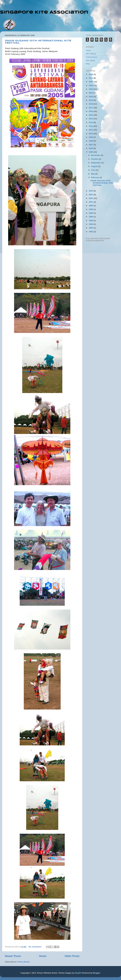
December (96, 155)
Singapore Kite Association (44, 12)
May (93, 174)
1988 (91, 213)
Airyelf (78, 973)
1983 (91, 228)
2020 (91, 97)
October (95, 159)
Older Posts (72, 956)
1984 (91, 224)
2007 (91, 145)
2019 (91, 100)
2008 (91, 141)
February (95, 177)
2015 (91, 115)
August (95, 166)
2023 (91, 85)
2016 (91, 111)
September (96, 163)
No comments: (36, 947)
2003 (91, 195)
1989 (91, 209)
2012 (91, 126)
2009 (91, 137)
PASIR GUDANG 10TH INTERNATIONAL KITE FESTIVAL (102, 183)
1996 (91, 206)
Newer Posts (13, 956)
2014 (91, 119)
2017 (91, 108)
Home (43, 956)
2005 (91, 152)
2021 (91, 93)
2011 (91, 130)
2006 (91, 148)
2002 (91, 198)
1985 (91, 220)
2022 (91, 89)
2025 (91, 78)
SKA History (91, 54)
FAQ (88, 64)
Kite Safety (90, 60)
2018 (91, 104)
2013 (91, 122)
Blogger (96, 973)
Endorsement (91, 57)
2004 (91, 191)
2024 (91, 82)
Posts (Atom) (23, 962)
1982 (91, 232)
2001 (91, 202)
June (93, 170)
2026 (91, 74)
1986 (91, 217)
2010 (91, 134)
